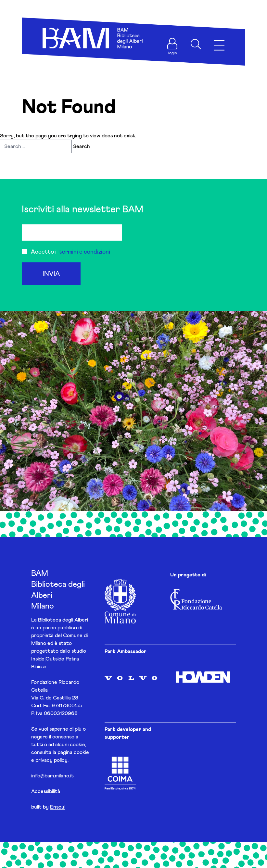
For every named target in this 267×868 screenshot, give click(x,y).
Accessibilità (46, 791)
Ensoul (58, 807)
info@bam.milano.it (52, 776)
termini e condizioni (85, 252)
